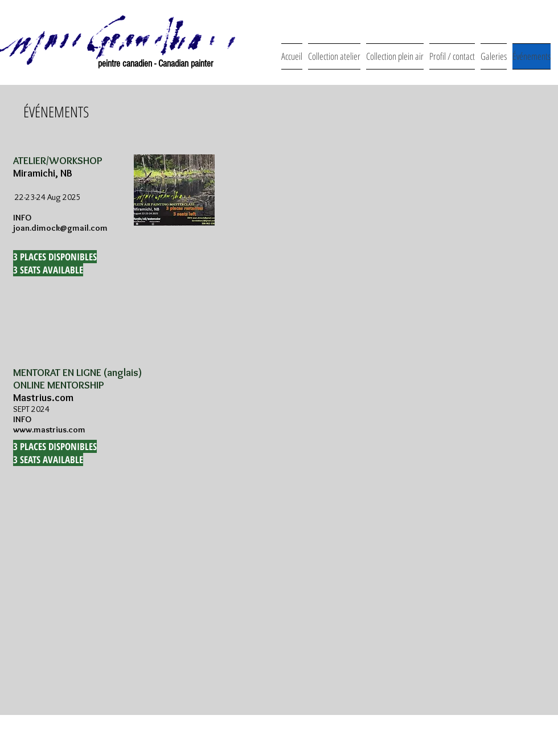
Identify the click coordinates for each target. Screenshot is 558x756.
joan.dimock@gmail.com (60, 228)
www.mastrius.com (49, 430)
